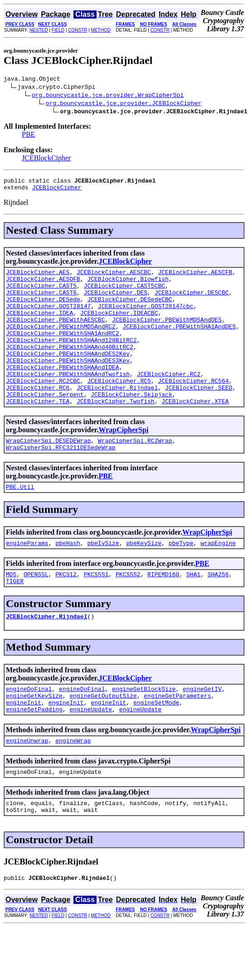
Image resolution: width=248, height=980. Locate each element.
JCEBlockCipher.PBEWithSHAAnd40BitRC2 (70, 367)
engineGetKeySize (34, 739)
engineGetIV (202, 731)
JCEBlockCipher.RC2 (169, 400)
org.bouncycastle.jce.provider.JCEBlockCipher (124, 104)
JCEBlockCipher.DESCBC (192, 302)
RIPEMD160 (163, 612)
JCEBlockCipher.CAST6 (41, 302)
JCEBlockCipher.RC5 (119, 408)
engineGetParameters (177, 739)
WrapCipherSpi (123, 461)
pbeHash (68, 579)
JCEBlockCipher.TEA (38, 432)
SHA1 (193, 612)
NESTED (39, 30)
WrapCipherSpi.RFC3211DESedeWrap (61, 481)
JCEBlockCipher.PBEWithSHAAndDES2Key (68, 375)
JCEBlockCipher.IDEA (39, 326)
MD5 (11, 612)
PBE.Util (20, 522)
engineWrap (73, 788)
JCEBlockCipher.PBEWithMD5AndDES (167, 334)
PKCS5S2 (128, 612)
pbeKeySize (144, 579)
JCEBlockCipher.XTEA (195, 432)
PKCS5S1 (96, 612)
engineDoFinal (29, 731)
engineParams (27, 579)
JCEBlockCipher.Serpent (45, 424)
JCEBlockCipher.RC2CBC (43, 408)
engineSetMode (156, 747)
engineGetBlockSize (144, 731)
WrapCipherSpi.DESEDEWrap (48, 473)
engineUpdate (91, 755)
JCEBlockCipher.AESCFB (195, 277)
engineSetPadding (34, 755)
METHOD (101, 30)
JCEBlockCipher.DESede (43, 310)
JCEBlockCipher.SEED (199, 416)
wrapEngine (218, 579)
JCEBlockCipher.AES (38, 277)
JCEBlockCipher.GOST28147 (48, 318)
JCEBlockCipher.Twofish (116, 432)
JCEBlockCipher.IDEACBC (119, 326)
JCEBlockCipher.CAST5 (41, 294)
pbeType (181, 579)
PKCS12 (66, 612)
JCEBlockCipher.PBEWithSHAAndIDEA (63, 391)
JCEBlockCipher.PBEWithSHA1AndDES (179, 343)
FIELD (58, 30)
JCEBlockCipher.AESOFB (43, 285)
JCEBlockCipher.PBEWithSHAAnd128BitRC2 (71, 359)
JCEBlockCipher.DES (116, 302)
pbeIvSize (103, 579)
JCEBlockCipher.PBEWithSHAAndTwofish (68, 400)
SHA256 (218, 612)
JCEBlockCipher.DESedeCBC (129, 310)
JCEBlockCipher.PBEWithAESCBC (55, 334)
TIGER (15, 620)
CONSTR (78, 30)
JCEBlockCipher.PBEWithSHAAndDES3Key (68, 383)
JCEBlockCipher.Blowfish (128, 285)
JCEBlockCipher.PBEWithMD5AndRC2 (61, 343)
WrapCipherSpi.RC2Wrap (135, 473)
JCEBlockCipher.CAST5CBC (124, 294)
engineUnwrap (27, 788)
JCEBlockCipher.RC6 (38, 416)
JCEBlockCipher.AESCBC (114, 277)
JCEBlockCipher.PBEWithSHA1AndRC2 (63, 351)
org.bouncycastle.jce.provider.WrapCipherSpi (108, 96)
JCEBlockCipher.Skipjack (131, 424)
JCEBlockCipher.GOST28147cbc (146, 318)
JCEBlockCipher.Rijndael (117, 416)
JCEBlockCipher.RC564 (193, 408)
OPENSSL (36, 612)
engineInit (24, 747)
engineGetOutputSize (103, 739)
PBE (28, 136)
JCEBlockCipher (46, 159)
